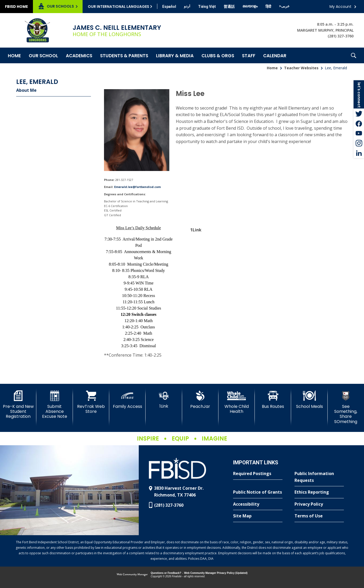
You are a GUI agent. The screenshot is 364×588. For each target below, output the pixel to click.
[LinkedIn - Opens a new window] (359, 153)
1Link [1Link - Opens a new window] (196, 230)
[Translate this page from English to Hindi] (268, 7)
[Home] (14, 55)
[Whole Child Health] (237, 402)
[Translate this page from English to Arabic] (284, 6)
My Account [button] (340, 7)
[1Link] (164, 400)
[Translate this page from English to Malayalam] (250, 6)
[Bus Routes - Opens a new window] (273, 400)
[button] (354, 55)
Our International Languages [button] (119, 7)
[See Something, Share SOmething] (346, 407)
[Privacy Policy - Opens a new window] (319, 504)
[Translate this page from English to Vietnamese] (207, 7)
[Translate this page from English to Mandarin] (229, 7)
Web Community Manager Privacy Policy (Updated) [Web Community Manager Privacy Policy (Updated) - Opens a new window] (216, 573)
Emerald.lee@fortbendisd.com (137, 187)
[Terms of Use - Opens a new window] (319, 516)
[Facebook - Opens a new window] (359, 123)
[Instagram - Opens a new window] (359, 143)
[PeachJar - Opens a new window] (200, 400)
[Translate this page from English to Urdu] (187, 6)
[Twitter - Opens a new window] (359, 113)
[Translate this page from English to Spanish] (169, 7)
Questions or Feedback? (166, 573)
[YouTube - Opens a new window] (359, 133)
